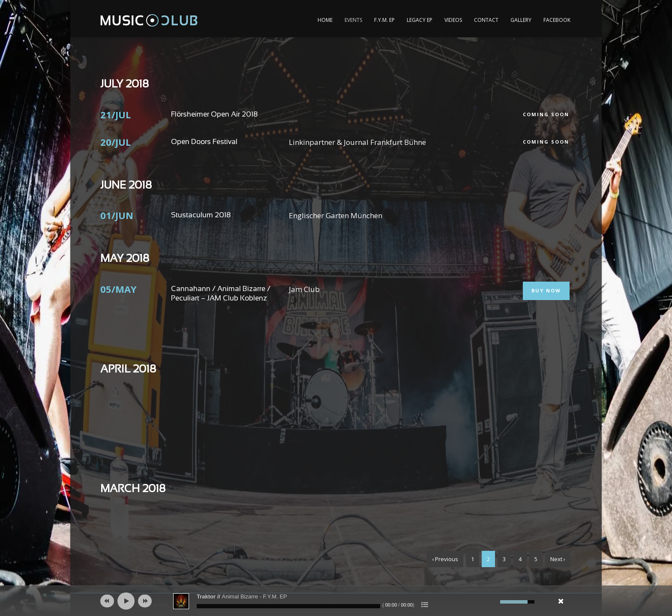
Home (325, 20)
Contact (486, 20)
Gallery (521, 20)
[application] (336, 601)
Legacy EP (420, 20)
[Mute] (492, 602)
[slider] (288, 606)
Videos (453, 20)
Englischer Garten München (336, 215)
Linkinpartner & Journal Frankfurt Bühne (357, 142)
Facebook (557, 20)
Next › (558, 559)
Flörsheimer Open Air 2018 (214, 115)
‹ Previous (445, 559)
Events (353, 20)
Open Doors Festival (204, 142)
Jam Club (304, 289)
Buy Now (546, 290)
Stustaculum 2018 (201, 216)
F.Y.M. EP (384, 20)
